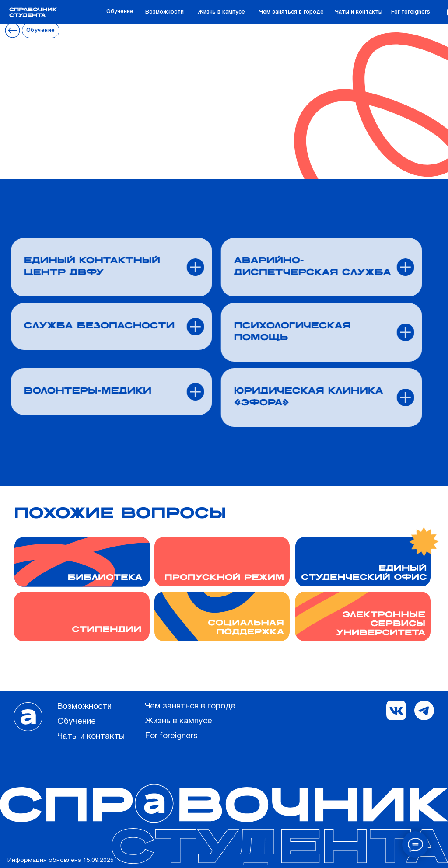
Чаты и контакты (359, 12)
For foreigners (411, 12)
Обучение (120, 12)
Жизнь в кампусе (221, 12)
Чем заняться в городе (291, 12)
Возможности (164, 12)
